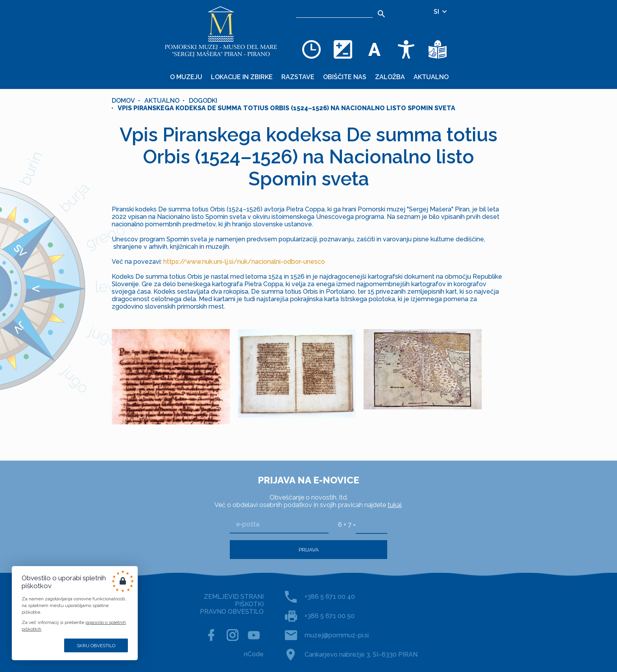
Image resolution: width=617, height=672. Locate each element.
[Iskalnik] (334, 12)
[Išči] (381, 14)
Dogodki (203, 101)
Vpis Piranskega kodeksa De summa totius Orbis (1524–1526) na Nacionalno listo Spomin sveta (286, 108)
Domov (123, 101)
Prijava (309, 550)
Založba (390, 77)
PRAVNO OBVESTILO (232, 612)
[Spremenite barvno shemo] (343, 49)
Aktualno (431, 77)
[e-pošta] (279, 525)
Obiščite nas (345, 77)
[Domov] (221, 31)
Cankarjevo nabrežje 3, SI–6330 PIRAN (361, 654)
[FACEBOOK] (211, 635)
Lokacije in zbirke (242, 77)
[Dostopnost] (406, 49)
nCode (254, 654)
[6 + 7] (371, 524)
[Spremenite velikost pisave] (375, 49)
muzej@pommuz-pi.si (337, 635)
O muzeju (186, 77)
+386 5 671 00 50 (330, 616)
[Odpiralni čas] (312, 49)
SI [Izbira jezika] (441, 12)
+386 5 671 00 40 (330, 597)
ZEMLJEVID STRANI (234, 597)
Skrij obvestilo (96, 646)
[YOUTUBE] (254, 635)
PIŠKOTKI (249, 604)
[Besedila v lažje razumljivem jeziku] (438, 49)
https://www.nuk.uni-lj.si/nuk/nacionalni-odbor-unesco (244, 262)
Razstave (298, 77)
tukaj (394, 505)
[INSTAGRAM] (233, 635)
